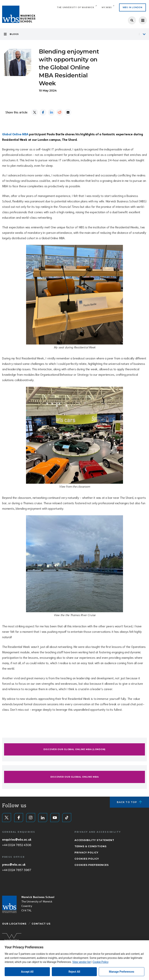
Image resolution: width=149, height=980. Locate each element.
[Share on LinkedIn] (51, 112)
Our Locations (14, 924)
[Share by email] (68, 112)
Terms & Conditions (91, 846)
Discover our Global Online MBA (75, 777)
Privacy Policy (86, 853)
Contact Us (41, 924)
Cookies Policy (87, 859)
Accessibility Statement (94, 840)
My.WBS (107, 7)
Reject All (74, 972)
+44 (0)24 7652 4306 (17, 845)
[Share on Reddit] (60, 112)
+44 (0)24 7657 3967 (17, 870)
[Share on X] (35, 112)
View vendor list (82, 962)
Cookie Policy (101, 962)
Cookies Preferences (92, 865)
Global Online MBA (15, 134)
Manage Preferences (122, 972)
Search (132, 20)
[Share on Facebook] (43, 112)
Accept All (27, 972)
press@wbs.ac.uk (14, 864)
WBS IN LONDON (133, 7)
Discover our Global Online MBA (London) (74, 749)
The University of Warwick (76, 7)
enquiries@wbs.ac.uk (17, 839)
